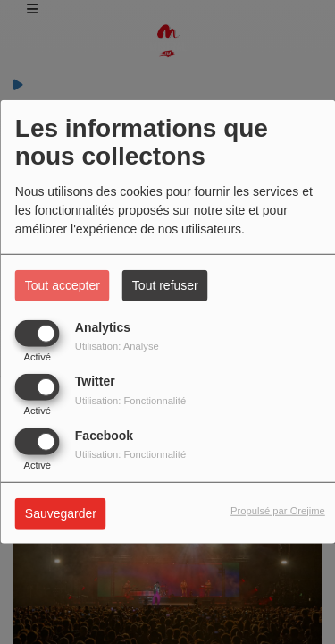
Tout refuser (165, 285)
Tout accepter (63, 285)
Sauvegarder (61, 513)
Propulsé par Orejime (278, 510)
